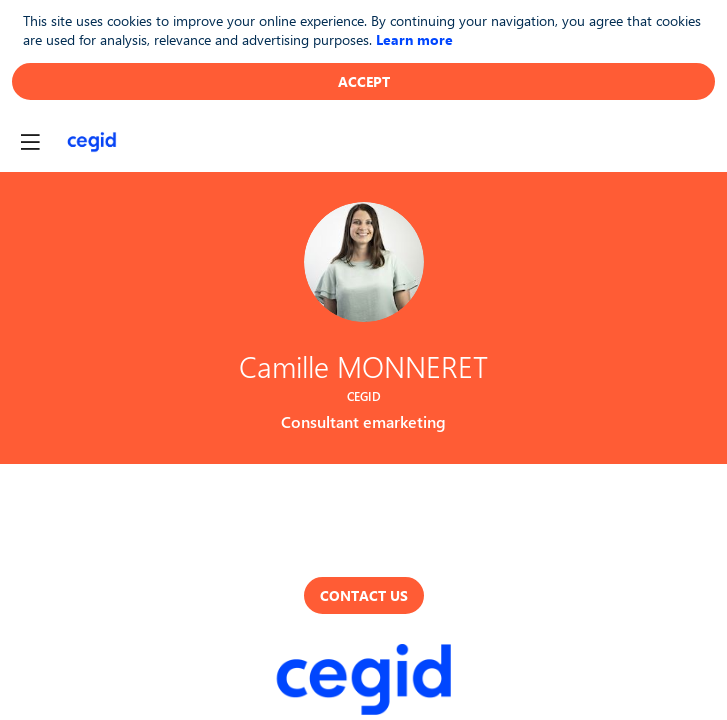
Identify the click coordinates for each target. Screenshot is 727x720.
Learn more (414, 39)
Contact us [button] (364, 595)
